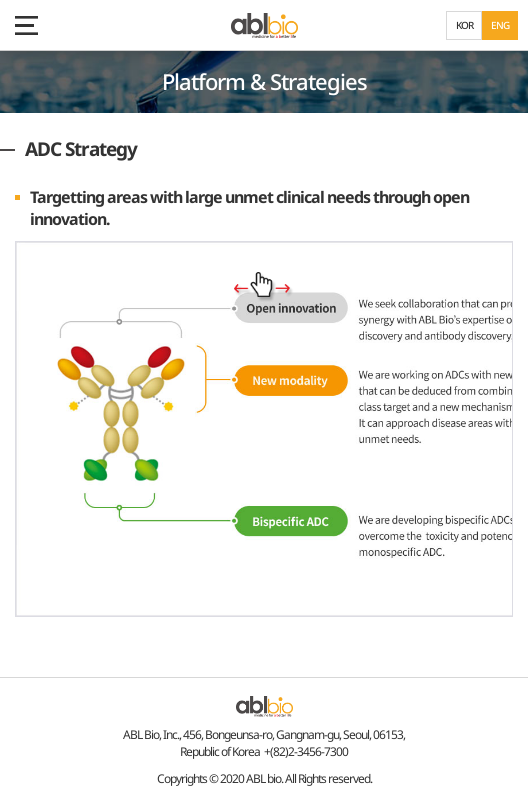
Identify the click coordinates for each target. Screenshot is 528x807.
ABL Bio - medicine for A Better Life (264, 25)
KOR (464, 25)
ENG (500, 25)
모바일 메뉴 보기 (25, 25)
